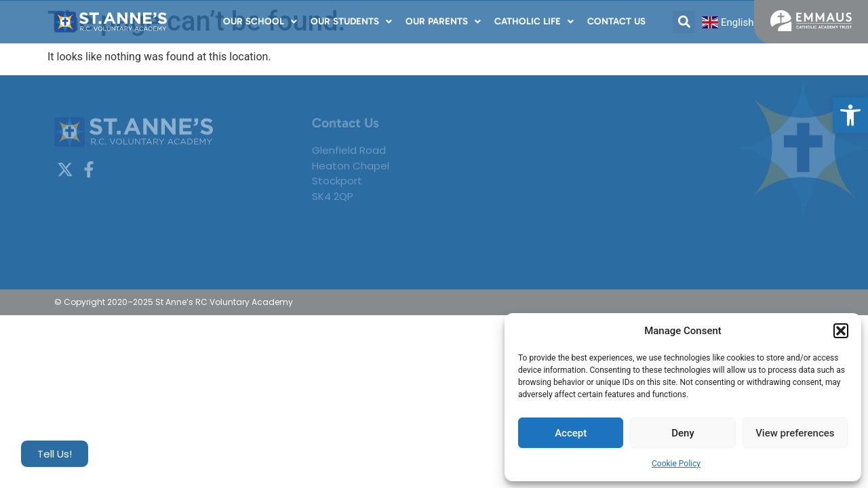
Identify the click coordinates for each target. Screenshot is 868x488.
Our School (260, 21)
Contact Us (616, 21)
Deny (683, 433)
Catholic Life (534, 21)
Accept (571, 433)
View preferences (795, 433)
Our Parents (443, 21)
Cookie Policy (676, 464)
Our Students (351, 21)
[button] (850, 115)
